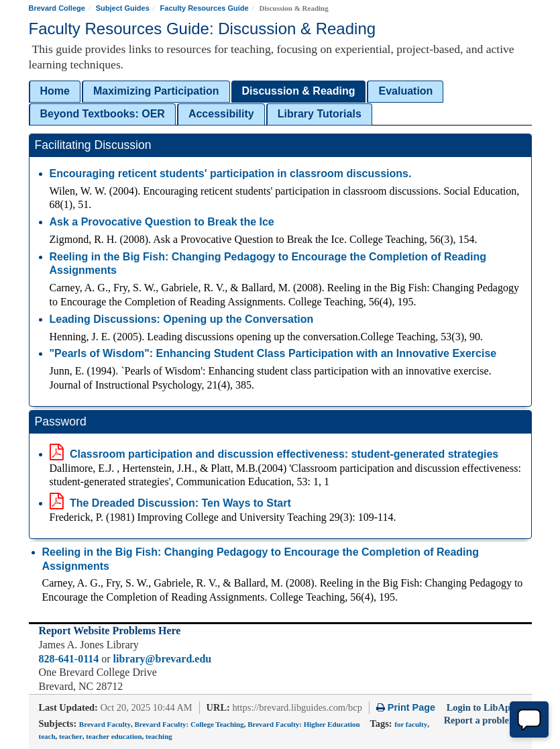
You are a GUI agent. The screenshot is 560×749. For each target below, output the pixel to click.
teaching (159, 736)
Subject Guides (123, 8)
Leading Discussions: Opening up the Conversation (182, 319)
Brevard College (57, 8)
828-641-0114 (69, 659)
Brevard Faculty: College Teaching (189, 724)
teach (47, 736)
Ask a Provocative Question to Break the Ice (162, 222)
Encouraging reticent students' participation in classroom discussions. (231, 173)
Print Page (406, 707)
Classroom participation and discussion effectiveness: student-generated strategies (274, 454)
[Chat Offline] (529, 719)
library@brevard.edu (163, 659)
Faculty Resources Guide (205, 8)
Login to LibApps (483, 707)
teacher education (114, 736)
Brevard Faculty (105, 724)
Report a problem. (482, 720)
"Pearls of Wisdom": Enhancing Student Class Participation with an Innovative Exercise (273, 353)
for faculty (411, 724)
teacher (71, 736)
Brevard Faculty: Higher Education (303, 724)
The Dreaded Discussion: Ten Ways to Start (170, 503)
